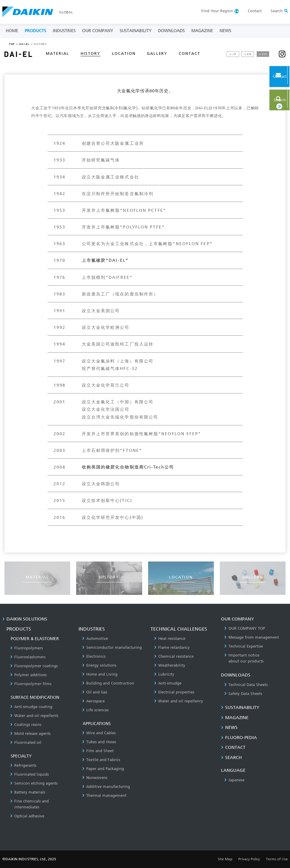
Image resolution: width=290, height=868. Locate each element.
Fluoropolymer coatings (34, 666)
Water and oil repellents (34, 716)
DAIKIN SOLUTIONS (25, 619)
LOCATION (124, 53)
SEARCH (231, 757)
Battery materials (28, 792)
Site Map (225, 859)
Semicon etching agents (34, 783)
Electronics (94, 656)
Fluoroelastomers (28, 657)
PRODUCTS (35, 31)
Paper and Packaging (103, 769)
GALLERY (157, 53)
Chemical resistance (174, 656)
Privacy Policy (249, 859)
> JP (233, 54)
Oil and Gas (95, 692)
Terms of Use (277, 859)
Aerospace (93, 701)
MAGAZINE (202, 31)
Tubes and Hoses (99, 742)
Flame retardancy (172, 647)
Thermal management (104, 795)
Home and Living (100, 674)
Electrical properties (174, 692)
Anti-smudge (168, 683)
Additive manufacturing (106, 787)
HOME (12, 31)
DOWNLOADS (171, 31)
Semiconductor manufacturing (112, 647)
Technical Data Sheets (246, 685)
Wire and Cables (99, 733)
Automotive (95, 638)
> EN (248, 54)
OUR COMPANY (98, 31)
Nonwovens (95, 778)
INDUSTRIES (64, 31)
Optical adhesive (27, 816)
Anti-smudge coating (31, 707)
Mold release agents (30, 734)
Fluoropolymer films (31, 684)
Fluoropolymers (26, 648)
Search (270, 98)
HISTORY (91, 53)
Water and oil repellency (179, 701)
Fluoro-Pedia (239, 738)
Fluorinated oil (26, 742)
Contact (255, 11)
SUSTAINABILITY (135, 31)
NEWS (225, 31)
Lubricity (164, 674)
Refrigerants (23, 765)
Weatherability (170, 665)
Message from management (252, 637)
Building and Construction (108, 683)
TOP (12, 44)
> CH (263, 54)
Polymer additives (28, 675)
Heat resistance (170, 638)
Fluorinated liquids (29, 774)
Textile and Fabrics (101, 760)
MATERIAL (58, 53)
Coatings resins (26, 725)
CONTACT (189, 53)
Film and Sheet (98, 751)
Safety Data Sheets (243, 694)
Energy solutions (99, 665)
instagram (282, 54)
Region (217, 11)
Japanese (234, 780)
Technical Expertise (244, 646)
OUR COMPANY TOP (245, 628)
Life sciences (95, 710)
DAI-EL (24, 44)
